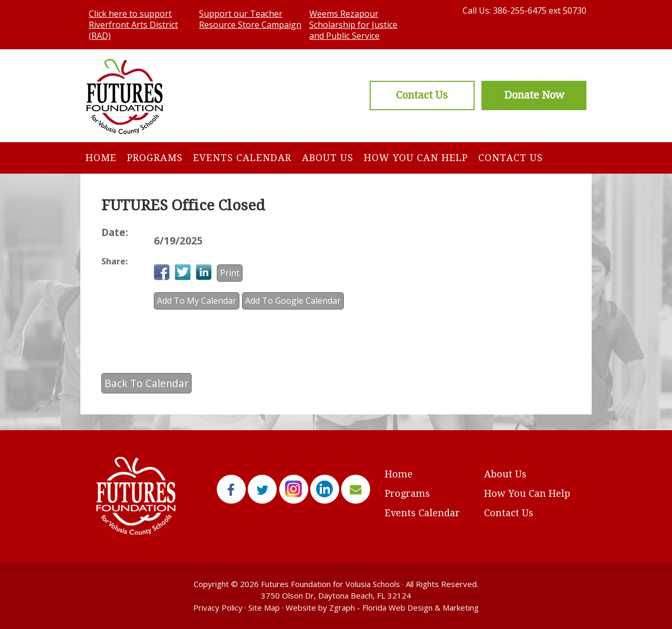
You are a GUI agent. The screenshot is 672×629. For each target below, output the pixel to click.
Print (230, 273)
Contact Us (511, 158)
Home (101, 158)
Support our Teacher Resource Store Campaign (250, 19)
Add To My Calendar (197, 301)
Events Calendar (242, 158)
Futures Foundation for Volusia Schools (330, 584)
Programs (155, 158)
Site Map (264, 607)
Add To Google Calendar (293, 301)
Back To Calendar (146, 383)
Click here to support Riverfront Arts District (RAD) (133, 25)
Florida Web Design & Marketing (421, 607)
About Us (328, 158)
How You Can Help (416, 158)
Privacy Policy (218, 607)
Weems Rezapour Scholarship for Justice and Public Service (353, 25)
